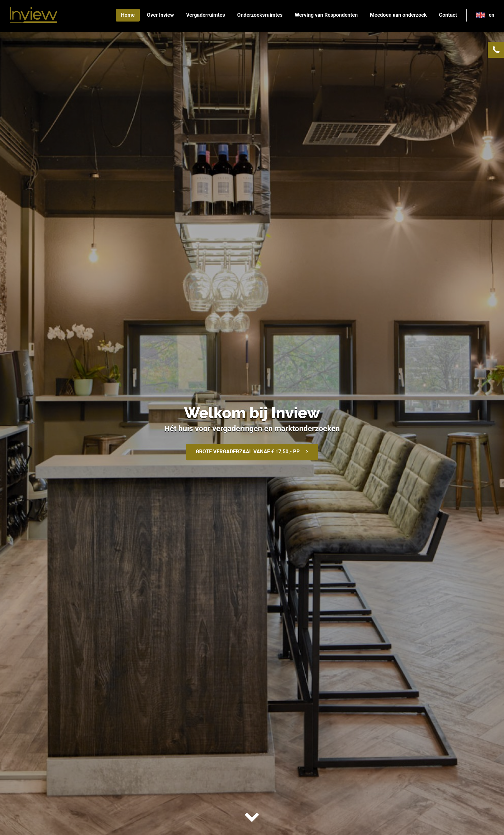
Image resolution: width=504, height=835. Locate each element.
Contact (448, 15)
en (491, 15)
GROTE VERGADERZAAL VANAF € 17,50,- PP (248, 452)
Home (128, 15)
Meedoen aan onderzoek (398, 15)
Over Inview (160, 15)
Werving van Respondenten (326, 15)
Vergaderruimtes (206, 15)
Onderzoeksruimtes (260, 15)
